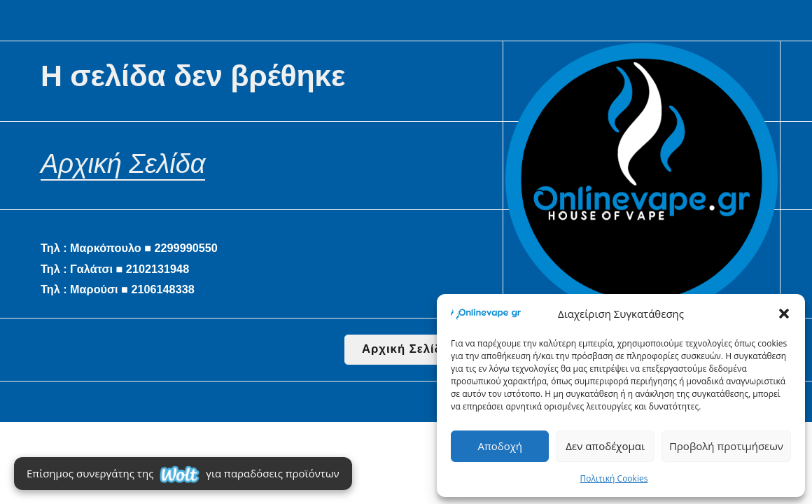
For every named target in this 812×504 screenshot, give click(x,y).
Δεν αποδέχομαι (605, 446)
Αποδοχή (500, 446)
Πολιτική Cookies (614, 478)
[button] (784, 314)
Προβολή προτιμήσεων (726, 446)
